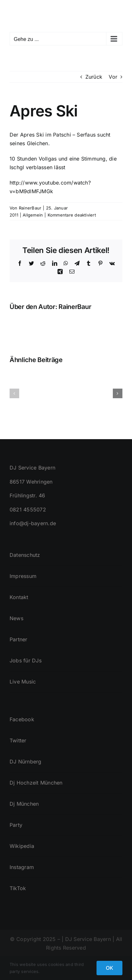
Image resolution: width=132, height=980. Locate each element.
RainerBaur (30, 208)
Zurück (94, 77)
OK (109, 968)
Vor (113, 77)
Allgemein (33, 215)
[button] (14, 393)
